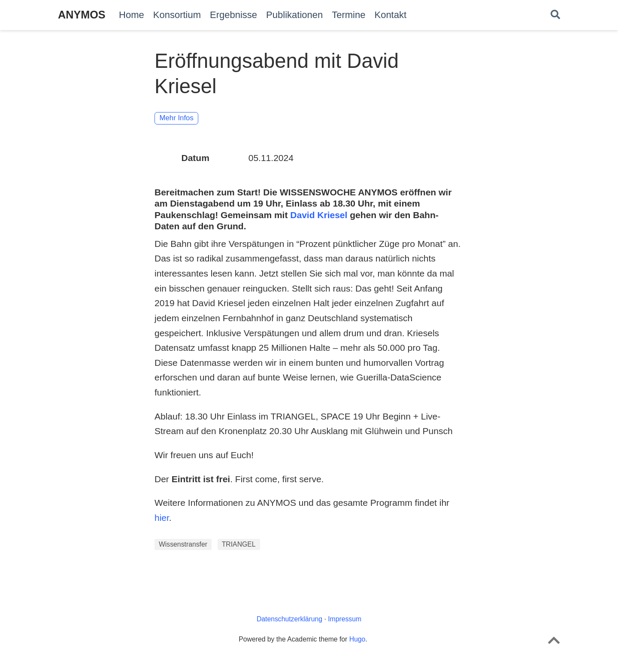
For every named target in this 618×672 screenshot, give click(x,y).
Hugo (357, 639)
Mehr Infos (177, 118)
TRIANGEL (239, 544)
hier (162, 518)
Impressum (345, 619)
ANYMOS (82, 15)
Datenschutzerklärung (289, 619)
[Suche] (555, 15)
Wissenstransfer (183, 544)
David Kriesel (319, 215)
